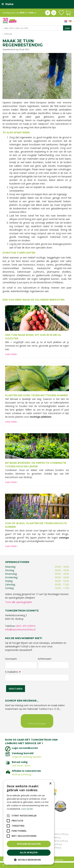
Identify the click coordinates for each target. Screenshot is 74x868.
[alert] (29, 822)
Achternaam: (45, 659)
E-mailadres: (13, 672)
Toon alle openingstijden (19, 602)
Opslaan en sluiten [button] (29, 844)
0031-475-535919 (26, 626)
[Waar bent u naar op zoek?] (37, 28)
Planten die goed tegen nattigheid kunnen (36, 395)
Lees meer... (12, 354)
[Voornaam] (21, 665)
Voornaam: (11, 659)
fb (48, 13)
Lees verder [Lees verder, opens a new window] (27, 809)
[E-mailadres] (37, 678)
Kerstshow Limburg (59, 841)
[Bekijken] (68, 12)
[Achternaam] (53, 665)
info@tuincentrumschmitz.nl (20, 629)
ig (54, 13)
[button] (29, 860)
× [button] (50, 784)
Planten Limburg (60, 834)
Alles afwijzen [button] (29, 853)
